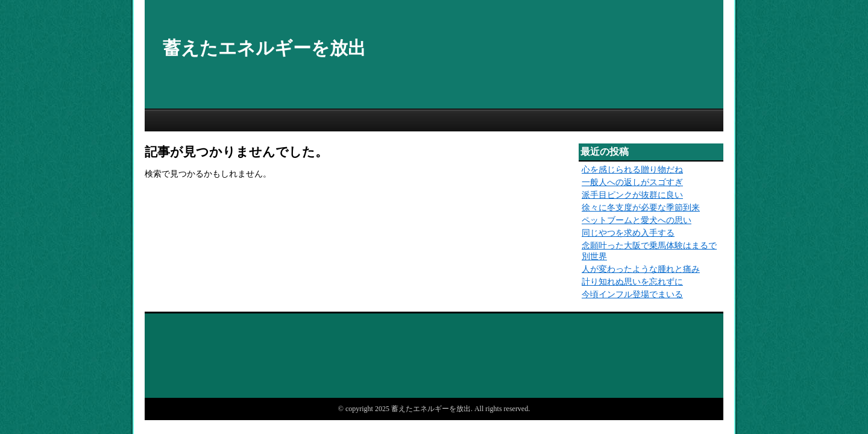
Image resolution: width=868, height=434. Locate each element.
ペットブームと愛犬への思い (637, 220)
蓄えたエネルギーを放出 (264, 48)
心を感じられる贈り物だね (632, 170)
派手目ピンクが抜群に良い (632, 195)
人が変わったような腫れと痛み (641, 269)
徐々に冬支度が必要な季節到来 (641, 208)
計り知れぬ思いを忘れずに (632, 282)
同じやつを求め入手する (628, 233)
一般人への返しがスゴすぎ (632, 182)
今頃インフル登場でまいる (632, 294)
